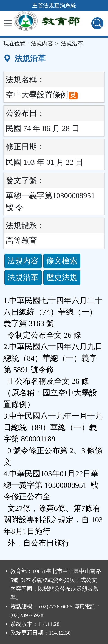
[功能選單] (8, 23)
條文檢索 (62, 261)
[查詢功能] (97, 23)
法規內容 (42, 44)
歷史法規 (62, 277)
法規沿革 (23, 277)
